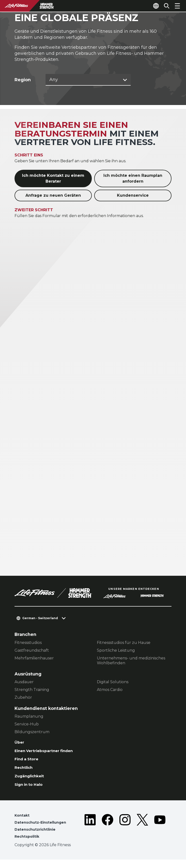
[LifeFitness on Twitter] (142, 834)
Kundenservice (133, 196)
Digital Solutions (113, 683)
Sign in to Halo (31, 790)
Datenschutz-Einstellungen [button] (43, 829)
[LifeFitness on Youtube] (160, 834)
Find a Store (28, 762)
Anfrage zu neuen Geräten (53, 196)
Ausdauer (24, 683)
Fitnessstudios (28, 643)
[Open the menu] (177, 6)
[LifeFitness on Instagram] (125, 834)
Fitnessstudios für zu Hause (124, 643)
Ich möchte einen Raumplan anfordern (133, 179)
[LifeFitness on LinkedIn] (90, 834)
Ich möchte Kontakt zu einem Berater (53, 179)
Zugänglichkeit (32, 781)
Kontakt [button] (23, 822)
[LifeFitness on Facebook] (108, 834)
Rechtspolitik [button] (28, 845)
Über (20, 743)
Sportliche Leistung (116, 651)
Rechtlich (25, 771)
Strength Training (32, 690)
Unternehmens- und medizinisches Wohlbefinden (131, 661)
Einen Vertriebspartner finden (49, 753)
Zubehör (23, 698)
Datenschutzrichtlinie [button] (37, 837)
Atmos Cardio (110, 690)
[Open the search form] (165, 6)
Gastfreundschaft (32, 651)
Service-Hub (27, 725)
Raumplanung (29, 717)
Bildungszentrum (32, 733)
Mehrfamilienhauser (34, 659)
